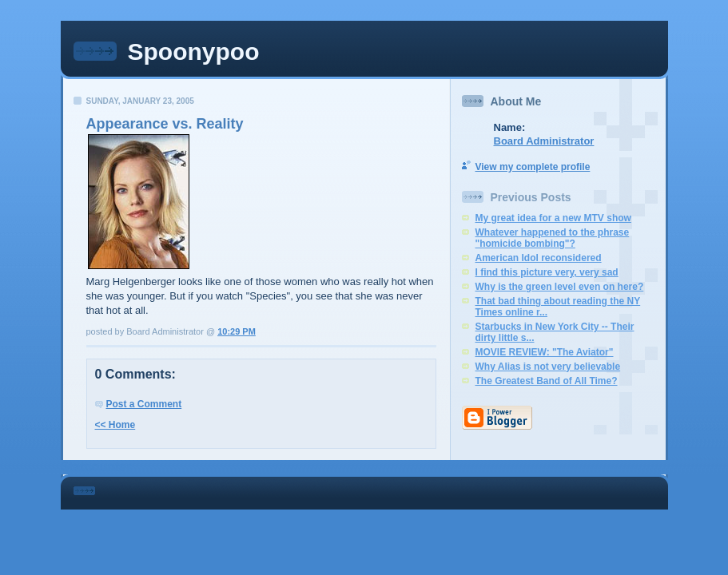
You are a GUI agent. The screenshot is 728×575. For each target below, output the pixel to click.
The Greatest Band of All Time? (547, 381)
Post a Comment (144, 404)
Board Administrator (544, 141)
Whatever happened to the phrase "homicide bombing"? (553, 238)
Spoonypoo (194, 52)
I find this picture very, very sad (547, 272)
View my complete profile (533, 167)
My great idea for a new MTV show (553, 218)
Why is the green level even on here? (560, 287)
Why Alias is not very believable (548, 367)
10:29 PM (237, 331)
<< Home (115, 425)
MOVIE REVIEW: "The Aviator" (545, 352)
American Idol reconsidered (539, 258)
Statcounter (96, 467)
